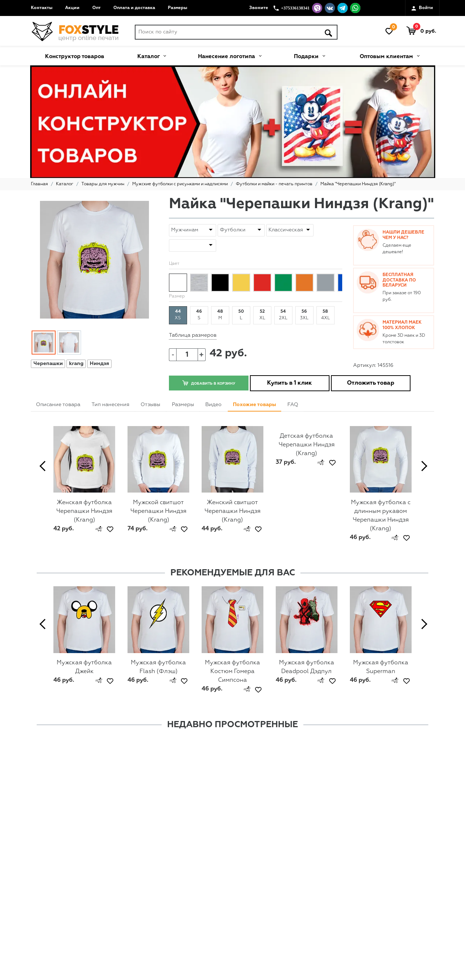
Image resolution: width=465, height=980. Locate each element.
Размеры (177, 8)
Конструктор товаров (75, 56)
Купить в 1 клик (290, 383)
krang (76, 364)
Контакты (42, 8)
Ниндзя (99, 364)
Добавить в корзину (209, 383)
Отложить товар (371, 383)
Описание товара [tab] (58, 405)
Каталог (151, 56)
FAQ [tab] (293, 405)
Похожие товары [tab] (254, 405)
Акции (72, 8)
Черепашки (48, 364)
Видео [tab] (213, 405)
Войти (422, 8)
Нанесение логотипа (230, 56)
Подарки (309, 56)
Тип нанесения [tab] (110, 405)
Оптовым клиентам (389, 56)
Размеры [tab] (183, 405)
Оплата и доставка (134, 8)
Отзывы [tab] (150, 405)
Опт (96, 8)
